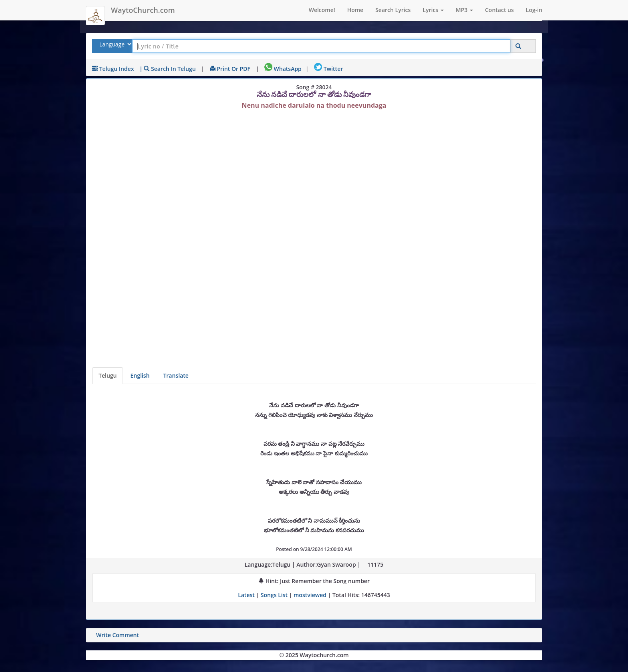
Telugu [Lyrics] (108, 375)
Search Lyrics (393, 10)
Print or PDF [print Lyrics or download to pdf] (230, 69)
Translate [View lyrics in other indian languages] (176, 375)
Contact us (499, 10)
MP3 (464, 10)
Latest (247, 595)
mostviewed (310, 595)
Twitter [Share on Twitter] (328, 69)
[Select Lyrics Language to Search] (114, 44)
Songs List (274, 595)
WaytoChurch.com (143, 10)
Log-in (534, 10)
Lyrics (433, 10)
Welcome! (322, 10)
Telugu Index (113, 69)
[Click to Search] (518, 46)
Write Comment (118, 635)
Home (355, 10)
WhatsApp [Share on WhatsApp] (283, 69)
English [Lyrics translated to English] (140, 375)
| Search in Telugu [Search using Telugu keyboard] (168, 69)
